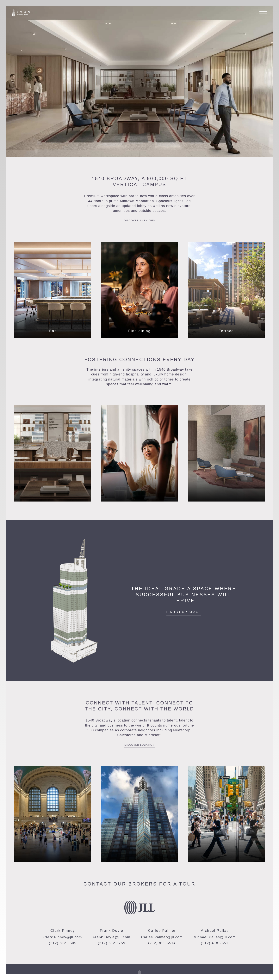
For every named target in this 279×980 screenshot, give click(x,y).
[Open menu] (263, 13)
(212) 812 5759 (112, 943)
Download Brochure (196, 978)
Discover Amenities (139, 221)
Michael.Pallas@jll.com (215, 937)
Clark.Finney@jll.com (63, 937)
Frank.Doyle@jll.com (112, 937)
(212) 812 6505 (63, 943)
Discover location (139, 745)
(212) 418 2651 (215, 943)
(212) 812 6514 (162, 943)
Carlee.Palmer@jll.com (162, 937)
